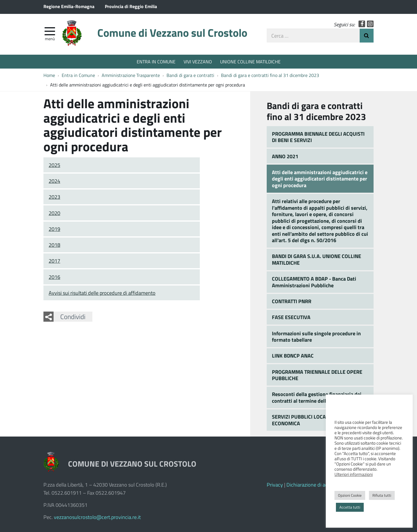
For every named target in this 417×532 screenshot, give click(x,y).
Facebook (362, 24)
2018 (54, 245)
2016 (54, 277)
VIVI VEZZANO (198, 61)
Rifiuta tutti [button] (382, 495)
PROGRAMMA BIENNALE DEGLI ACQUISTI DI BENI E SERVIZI (318, 137)
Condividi (73, 316)
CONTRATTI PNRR (292, 301)
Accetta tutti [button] (350, 507)
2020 (54, 213)
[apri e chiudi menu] (50, 31)
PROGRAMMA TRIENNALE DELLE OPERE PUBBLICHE (317, 375)
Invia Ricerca (367, 36)
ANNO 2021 (285, 156)
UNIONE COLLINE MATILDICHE (250, 61)
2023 (54, 197)
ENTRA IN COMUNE (156, 61)
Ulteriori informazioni (354, 474)
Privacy (275, 485)
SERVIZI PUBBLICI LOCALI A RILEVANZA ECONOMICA (317, 420)
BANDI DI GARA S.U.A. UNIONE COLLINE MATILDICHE (317, 259)
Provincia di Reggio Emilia (131, 6)
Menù (50, 38)
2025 (54, 165)
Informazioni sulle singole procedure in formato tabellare (316, 337)
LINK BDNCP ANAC (293, 356)
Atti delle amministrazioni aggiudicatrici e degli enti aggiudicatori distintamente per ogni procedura (320, 179)
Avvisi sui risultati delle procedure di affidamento (102, 293)
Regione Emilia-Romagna (69, 6)
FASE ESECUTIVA (291, 317)
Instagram (370, 24)
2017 (54, 261)
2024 (54, 181)
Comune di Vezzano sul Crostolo (172, 33)
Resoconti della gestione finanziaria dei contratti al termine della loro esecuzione (319, 397)
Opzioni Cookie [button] (350, 495)
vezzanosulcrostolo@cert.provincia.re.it (97, 517)
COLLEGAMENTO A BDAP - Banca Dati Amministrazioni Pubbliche (314, 282)
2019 (54, 229)
